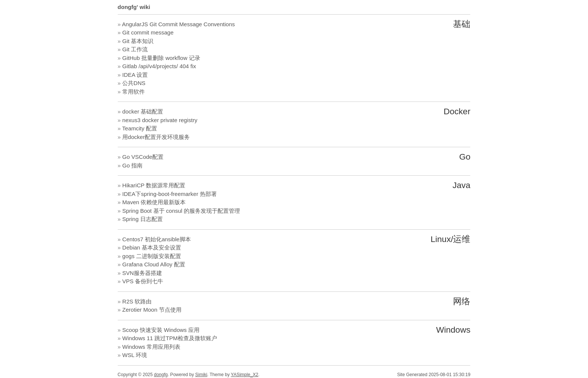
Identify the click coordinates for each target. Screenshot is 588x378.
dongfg (161, 375)
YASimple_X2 (245, 375)
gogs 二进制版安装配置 (152, 256)
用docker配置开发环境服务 (156, 137)
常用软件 (133, 92)
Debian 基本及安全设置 (152, 247)
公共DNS (134, 83)
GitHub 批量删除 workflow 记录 (161, 58)
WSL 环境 (135, 355)
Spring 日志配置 (142, 219)
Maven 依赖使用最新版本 (154, 202)
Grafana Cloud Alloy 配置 (154, 264)
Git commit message (148, 32)
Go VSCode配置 (143, 157)
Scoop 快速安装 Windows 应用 (161, 330)
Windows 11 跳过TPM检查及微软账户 (170, 338)
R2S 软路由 (137, 301)
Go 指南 (132, 165)
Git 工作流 (135, 49)
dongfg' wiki (134, 7)
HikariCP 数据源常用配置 (154, 185)
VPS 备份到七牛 (143, 281)
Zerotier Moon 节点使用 (152, 310)
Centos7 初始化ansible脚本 (157, 239)
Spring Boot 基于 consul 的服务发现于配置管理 (181, 211)
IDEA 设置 (135, 75)
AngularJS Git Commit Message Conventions (178, 24)
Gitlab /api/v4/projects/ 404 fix (159, 66)
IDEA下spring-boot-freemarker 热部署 (169, 194)
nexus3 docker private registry (160, 120)
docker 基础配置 (143, 111)
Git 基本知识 (138, 41)
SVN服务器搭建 (142, 273)
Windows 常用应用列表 (151, 347)
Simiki (201, 375)
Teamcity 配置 (140, 128)
